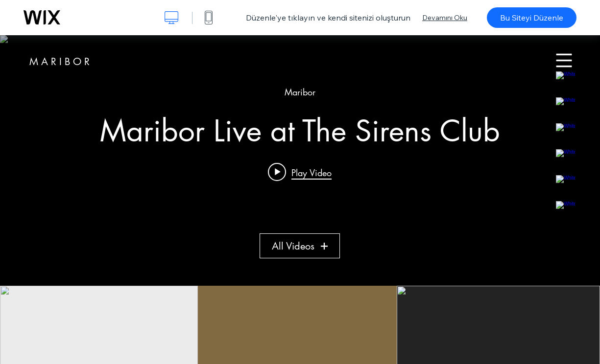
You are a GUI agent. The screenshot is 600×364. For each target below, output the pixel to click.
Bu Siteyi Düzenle (532, 18)
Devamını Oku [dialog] (445, 18)
